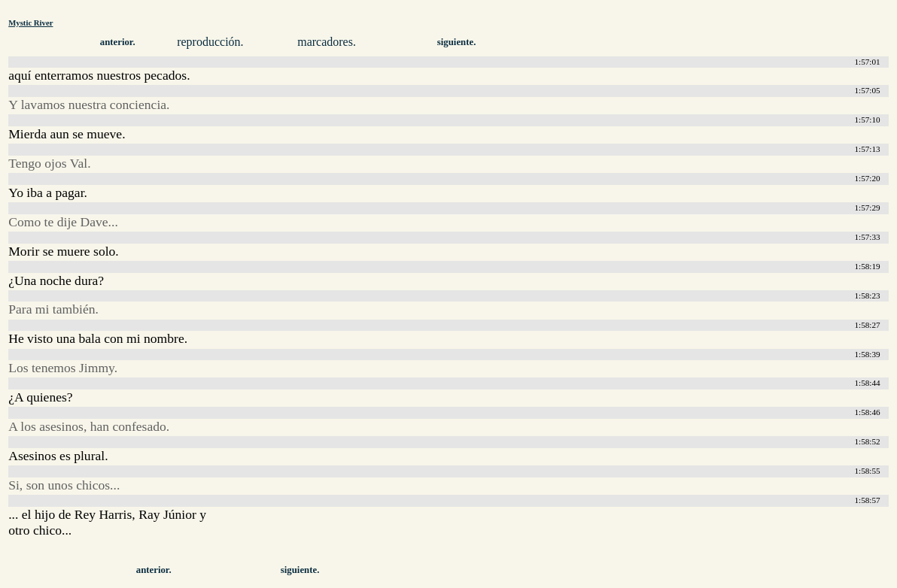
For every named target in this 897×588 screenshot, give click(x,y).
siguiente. (457, 42)
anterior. (118, 42)
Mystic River (30, 23)
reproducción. (210, 42)
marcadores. (327, 42)
